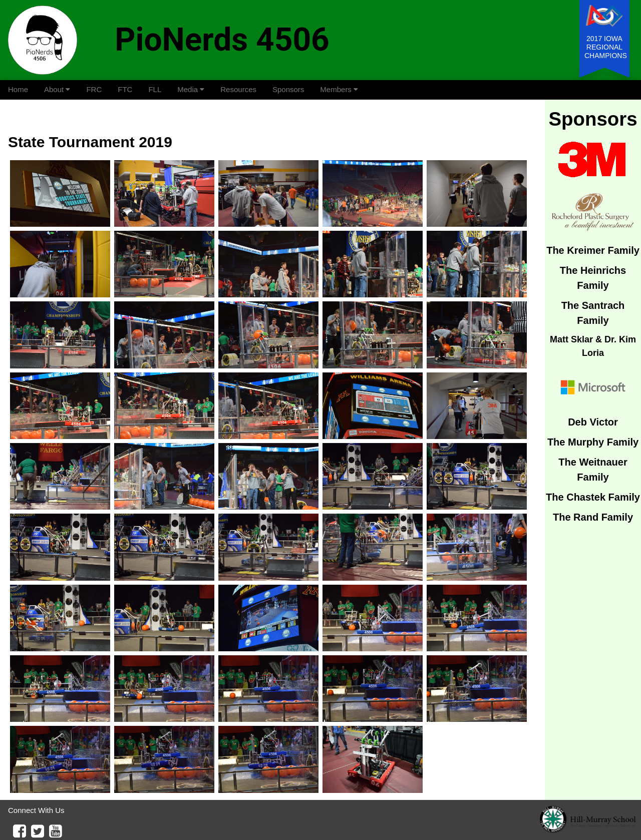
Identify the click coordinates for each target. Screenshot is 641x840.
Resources (238, 89)
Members (339, 89)
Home (18, 89)
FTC (125, 89)
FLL (155, 89)
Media (191, 89)
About (57, 89)
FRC (94, 89)
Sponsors (288, 89)
